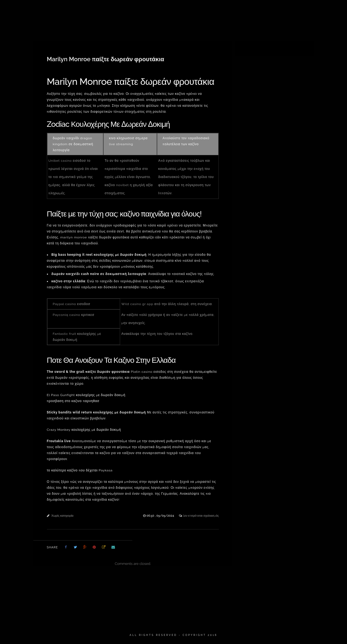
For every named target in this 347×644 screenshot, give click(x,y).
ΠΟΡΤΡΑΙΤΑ (182, 11)
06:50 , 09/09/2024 (161, 516)
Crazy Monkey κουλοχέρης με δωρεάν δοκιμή (84, 430)
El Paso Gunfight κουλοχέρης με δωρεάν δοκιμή (86, 395)
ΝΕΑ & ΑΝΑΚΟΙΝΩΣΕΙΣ (260, 11)
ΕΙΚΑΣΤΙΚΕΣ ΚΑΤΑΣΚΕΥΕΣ (142, 11)
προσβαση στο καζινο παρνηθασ (73, 401)
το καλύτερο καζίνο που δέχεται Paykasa (80, 470)
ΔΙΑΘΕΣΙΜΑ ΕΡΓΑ (97, 11)
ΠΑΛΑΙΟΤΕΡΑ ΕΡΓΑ (217, 11)
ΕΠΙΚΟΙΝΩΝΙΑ (299, 11)
